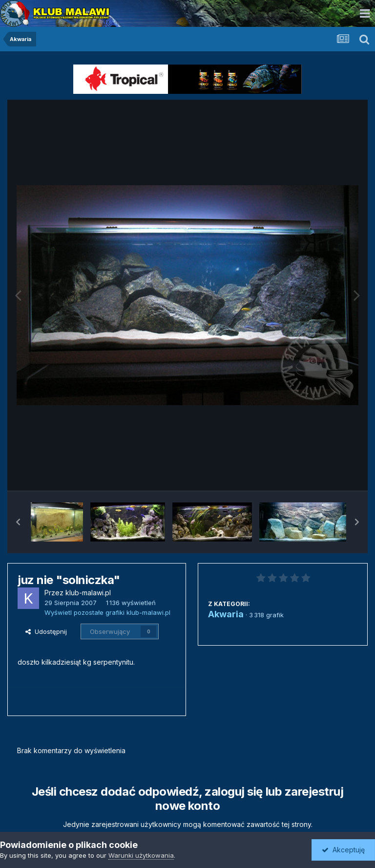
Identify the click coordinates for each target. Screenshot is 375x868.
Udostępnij (46, 631)
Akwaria (226, 614)
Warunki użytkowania (141, 855)
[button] (18, 522)
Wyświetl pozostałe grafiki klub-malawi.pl (107, 612)
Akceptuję (343, 850)
